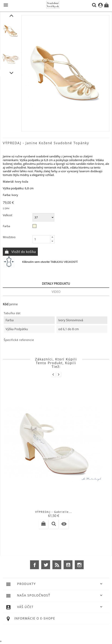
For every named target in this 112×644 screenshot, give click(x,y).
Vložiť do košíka (23, 252)
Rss (57, 565)
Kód (6, 304)
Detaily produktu (56, 284)
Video (56, 292)
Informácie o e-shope (35, 618)
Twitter (46, 565)
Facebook (34, 565)
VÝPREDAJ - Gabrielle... (54, 512)
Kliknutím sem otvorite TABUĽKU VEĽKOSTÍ (50, 262)
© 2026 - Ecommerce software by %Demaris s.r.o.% (56, 632)
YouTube (68, 565)
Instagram (79, 565)
